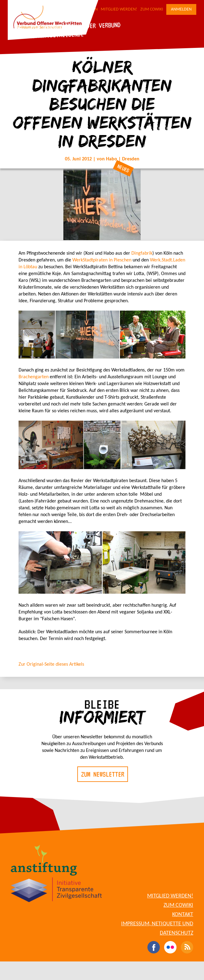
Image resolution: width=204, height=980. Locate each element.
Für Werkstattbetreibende (47, 35)
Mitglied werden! (119, 9)
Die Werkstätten (54, 27)
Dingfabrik (142, 253)
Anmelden (181, 9)
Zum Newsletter (103, 774)
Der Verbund (103, 25)
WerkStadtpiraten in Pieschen (102, 260)
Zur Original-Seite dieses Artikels (51, 664)
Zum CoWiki (152, 9)
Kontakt (183, 915)
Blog (15, 28)
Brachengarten (34, 377)
